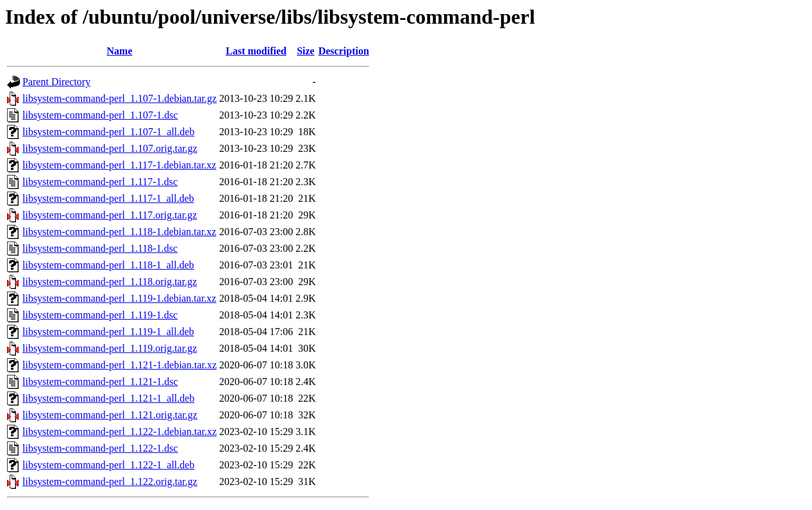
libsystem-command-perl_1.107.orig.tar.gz (110, 148)
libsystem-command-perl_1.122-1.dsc (100, 448)
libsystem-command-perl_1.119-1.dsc (100, 315)
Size (306, 51)
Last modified (256, 51)
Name (120, 51)
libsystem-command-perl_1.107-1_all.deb (108, 132)
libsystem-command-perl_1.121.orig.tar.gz (110, 415)
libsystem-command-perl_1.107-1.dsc (100, 115)
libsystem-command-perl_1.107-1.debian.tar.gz (120, 98)
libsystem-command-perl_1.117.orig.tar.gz (110, 215)
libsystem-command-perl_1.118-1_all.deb (108, 265)
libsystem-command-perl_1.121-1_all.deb (108, 398)
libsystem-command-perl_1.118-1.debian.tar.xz (119, 232)
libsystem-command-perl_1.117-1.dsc (100, 182)
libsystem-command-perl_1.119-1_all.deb (108, 332)
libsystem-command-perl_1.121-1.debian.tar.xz (120, 365)
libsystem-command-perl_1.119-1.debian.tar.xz (119, 298)
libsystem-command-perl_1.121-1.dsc (100, 382)
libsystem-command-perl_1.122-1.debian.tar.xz (120, 432)
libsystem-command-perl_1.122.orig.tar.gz (110, 481)
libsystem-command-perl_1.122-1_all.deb (108, 465)
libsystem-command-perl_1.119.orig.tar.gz (110, 348)
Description (344, 51)
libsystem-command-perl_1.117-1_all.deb (108, 198)
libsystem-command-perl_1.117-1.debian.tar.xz (119, 165)
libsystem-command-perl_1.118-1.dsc (100, 248)
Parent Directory (56, 82)
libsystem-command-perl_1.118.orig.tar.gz (110, 282)
